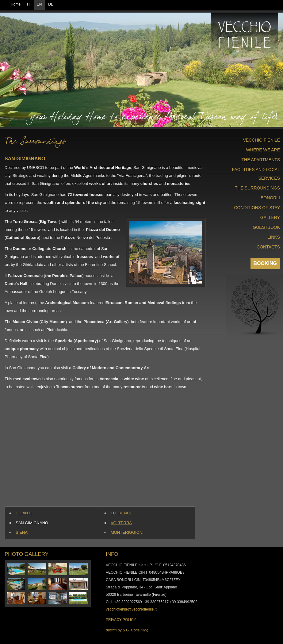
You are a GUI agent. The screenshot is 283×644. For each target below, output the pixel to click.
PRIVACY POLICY (121, 620)
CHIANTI (24, 513)
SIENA (22, 532)
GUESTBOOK (266, 227)
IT (29, 4)
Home (16, 4)
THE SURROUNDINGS (257, 188)
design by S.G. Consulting (127, 630)
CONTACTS (268, 247)
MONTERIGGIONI (127, 532)
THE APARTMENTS (261, 160)
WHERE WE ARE (263, 150)
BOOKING (265, 263)
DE (51, 4)
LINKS (274, 237)
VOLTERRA (121, 523)
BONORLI (270, 198)
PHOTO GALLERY (27, 554)
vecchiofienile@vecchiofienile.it (131, 609)
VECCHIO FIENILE (261, 140)
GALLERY (270, 217)
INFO (112, 554)
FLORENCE (122, 513)
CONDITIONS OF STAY (257, 208)
